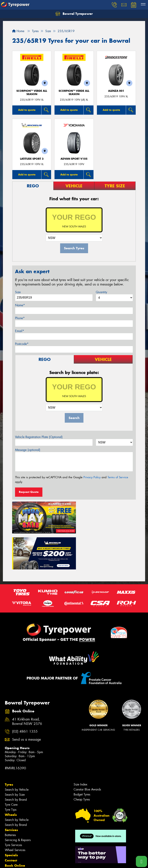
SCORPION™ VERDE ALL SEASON (32, 93)
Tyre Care (11, 767)
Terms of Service (118, 477)
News (9, 838)
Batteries (10, 797)
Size (18, 292)
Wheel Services (15, 812)
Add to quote (27, 110)
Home (18, 31)
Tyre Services (13, 807)
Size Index (80, 747)
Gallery (11, 843)
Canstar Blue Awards (87, 752)
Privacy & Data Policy (27, 862)
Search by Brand (16, 762)
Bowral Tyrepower (74, 14)
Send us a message (26, 702)
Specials (11, 817)
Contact (11, 823)
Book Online (15, 828)
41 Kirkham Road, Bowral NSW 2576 (27, 684)
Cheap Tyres (82, 762)
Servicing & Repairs (18, 802)
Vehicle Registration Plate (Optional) (39, 437)
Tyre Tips (11, 772)
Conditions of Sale (51, 862)
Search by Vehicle (17, 752)
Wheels (11, 777)
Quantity (101, 292)
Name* (20, 305)
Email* (20, 331)
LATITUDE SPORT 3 (32, 159)
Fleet (9, 833)
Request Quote (29, 492)
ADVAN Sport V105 (74, 159)
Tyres (9, 747)
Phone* (20, 318)
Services (11, 792)
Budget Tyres (82, 757)
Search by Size (15, 757)
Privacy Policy (92, 477)
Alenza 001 (116, 91)
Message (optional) (28, 450)
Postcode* (22, 344)
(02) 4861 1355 (25, 694)
